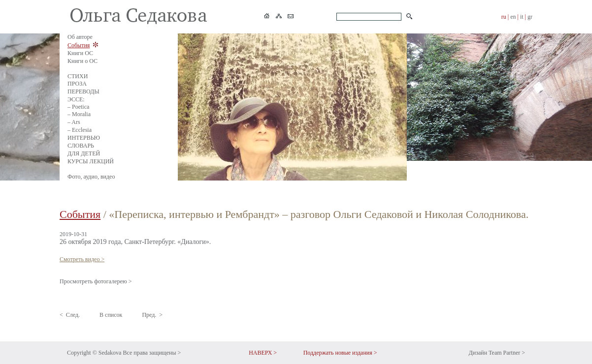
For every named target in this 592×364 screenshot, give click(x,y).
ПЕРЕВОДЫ (83, 91)
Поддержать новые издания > (340, 353)
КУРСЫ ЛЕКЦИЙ (91, 161)
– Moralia (79, 114)
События (79, 45)
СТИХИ (78, 76)
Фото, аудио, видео (91, 177)
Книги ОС (80, 53)
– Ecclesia (80, 130)
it (522, 17)
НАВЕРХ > (263, 353)
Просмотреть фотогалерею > (96, 281)
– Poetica (78, 107)
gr (530, 17)
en (513, 17)
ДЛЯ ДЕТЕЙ (84, 153)
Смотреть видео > (82, 259)
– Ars (74, 122)
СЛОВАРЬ (81, 146)
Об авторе (80, 37)
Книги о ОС (82, 61)
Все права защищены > (152, 353)
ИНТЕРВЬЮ (84, 138)
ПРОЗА (77, 84)
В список (111, 315)
